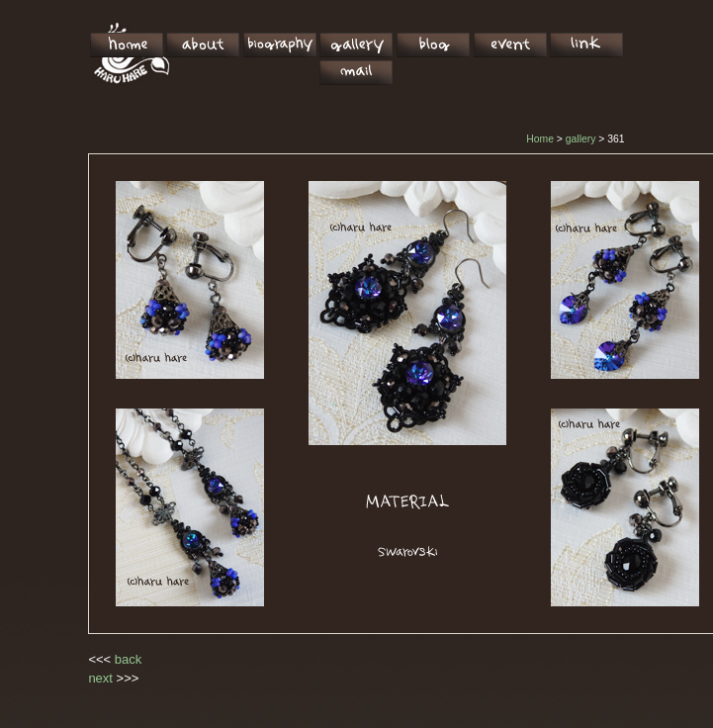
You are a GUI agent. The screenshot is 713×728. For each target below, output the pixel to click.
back (128, 659)
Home (540, 139)
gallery (581, 139)
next (100, 678)
